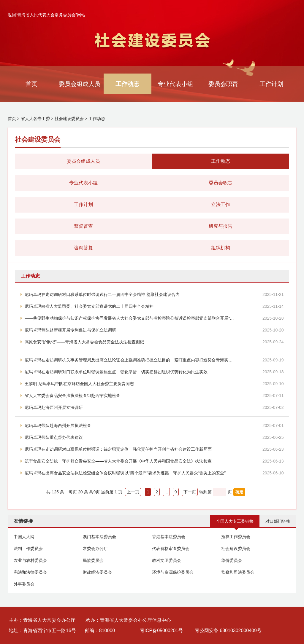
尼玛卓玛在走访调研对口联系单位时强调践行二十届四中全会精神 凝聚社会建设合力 (102, 294)
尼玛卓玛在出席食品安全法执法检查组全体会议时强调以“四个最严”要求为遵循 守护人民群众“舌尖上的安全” (125, 473)
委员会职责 (223, 84)
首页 (31, 84)
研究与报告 (221, 226)
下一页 (190, 492)
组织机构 (221, 248)
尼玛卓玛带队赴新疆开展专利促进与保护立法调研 (70, 330)
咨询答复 (83, 248)
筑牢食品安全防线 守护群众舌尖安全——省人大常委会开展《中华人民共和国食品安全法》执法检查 (118, 461)
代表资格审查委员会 (171, 549)
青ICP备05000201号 (161, 631)
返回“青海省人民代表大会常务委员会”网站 (46, 15)
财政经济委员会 (97, 572)
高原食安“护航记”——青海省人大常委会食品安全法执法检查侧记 (84, 342)
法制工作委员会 (28, 549)
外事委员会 (24, 584)
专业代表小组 (175, 84)
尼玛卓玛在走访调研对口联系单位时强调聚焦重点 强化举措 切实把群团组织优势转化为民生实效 (116, 372)
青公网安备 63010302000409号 (228, 631)
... (166, 492)
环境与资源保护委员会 (173, 572)
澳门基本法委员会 (99, 537)
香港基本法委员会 (169, 537)
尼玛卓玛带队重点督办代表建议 (54, 437)
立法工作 (221, 204)
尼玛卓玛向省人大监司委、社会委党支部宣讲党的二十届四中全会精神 (89, 306)
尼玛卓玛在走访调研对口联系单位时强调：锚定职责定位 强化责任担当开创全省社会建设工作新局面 (118, 449)
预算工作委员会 (236, 537)
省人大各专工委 (35, 119)
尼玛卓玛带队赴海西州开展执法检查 (58, 425)
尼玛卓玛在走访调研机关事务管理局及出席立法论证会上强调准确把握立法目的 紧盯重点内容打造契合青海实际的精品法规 (130, 360)
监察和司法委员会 (238, 572)
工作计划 (271, 84)
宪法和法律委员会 (30, 572)
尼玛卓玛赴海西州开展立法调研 (54, 407)
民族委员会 (93, 560)
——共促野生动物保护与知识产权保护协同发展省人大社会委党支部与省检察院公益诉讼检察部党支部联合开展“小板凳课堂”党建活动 (130, 318)
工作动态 (127, 84)
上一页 (133, 492)
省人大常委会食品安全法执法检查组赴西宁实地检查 (72, 396)
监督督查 (83, 226)
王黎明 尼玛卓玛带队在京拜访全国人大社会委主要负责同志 (79, 384)
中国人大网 (24, 537)
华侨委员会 (232, 560)
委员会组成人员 (80, 84)
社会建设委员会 (69, 119)
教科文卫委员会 (167, 560)
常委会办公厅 (95, 549)
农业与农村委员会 (30, 560)
